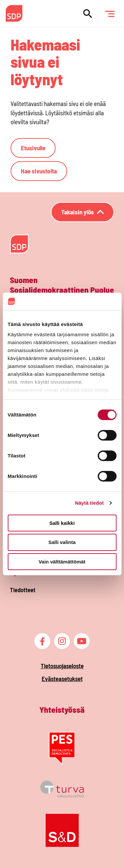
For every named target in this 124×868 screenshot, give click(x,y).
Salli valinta (62, 542)
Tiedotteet (23, 590)
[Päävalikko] (110, 14)
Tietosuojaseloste (62, 666)
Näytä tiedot (89, 503)
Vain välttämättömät (62, 562)
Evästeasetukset (62, 679)
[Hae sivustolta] (88, 14)
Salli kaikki (62, 523)
